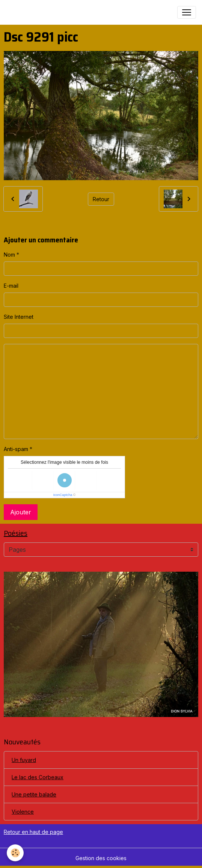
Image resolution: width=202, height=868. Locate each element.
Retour (101, 199)
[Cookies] (15, 853)
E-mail (11, 286)
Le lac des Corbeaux (38, 777)
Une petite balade (34, 794)
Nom (9, 255)
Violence (23, 812)
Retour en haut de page (33, 832)
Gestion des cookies (101, 858)
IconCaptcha (63, 495)
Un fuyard (24, 760)
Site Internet (19, 317)
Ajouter (21, 512)
